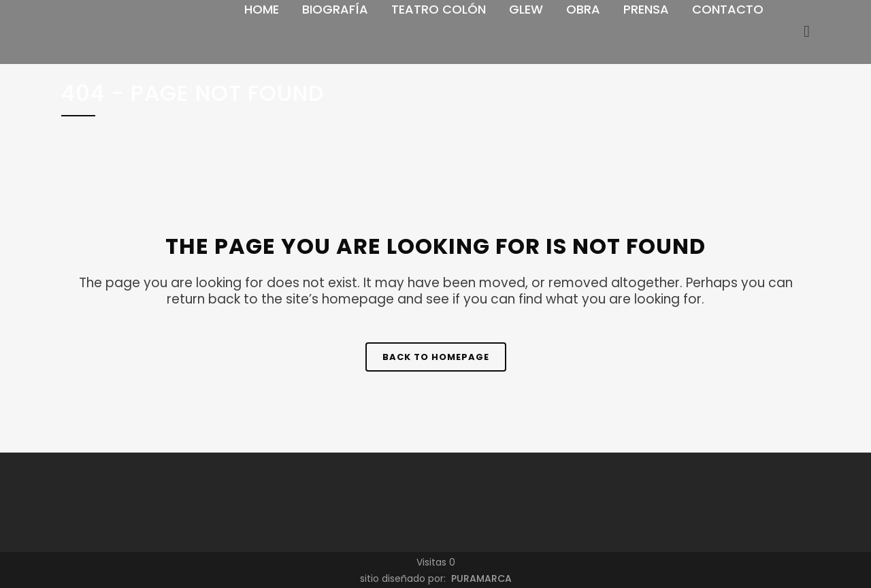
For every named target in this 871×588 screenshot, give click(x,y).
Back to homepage (436, 357)
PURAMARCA (480, 578)
